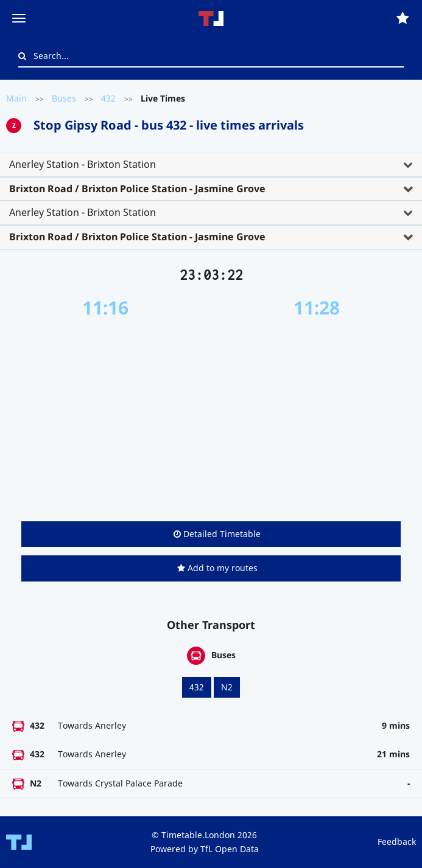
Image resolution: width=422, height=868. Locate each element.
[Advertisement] (211, 420)
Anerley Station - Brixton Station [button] (83, 164)
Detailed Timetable (217, 534)
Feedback (397, 842)
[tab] (211, 165)
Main (16, 98)
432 (108, 98)
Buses (64, 98)
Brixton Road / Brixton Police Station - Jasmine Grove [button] (137, 189)
